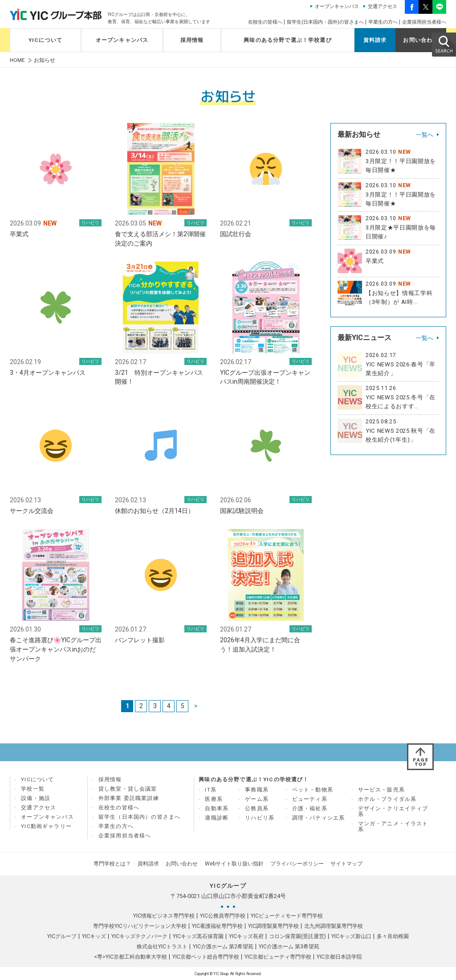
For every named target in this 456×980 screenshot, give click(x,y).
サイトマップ (343, 864)
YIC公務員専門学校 (223, 915)
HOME (17, 60)
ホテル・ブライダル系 (387, 800)
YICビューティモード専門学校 (287, 915)
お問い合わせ (421, 40)
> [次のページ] (196, 706)
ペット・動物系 (313, 790)
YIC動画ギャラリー (46, 827)
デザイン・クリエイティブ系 (393, 812)
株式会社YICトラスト (162, 946)
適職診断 (217, 818)
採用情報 (192, 40)
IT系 (211, 790)
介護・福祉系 (310, 809)
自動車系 (217, 809)
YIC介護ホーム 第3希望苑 (289, 946)
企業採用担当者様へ (424, 22)
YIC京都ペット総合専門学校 (206, 956)
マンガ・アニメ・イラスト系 (393, 827)
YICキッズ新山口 (351, 936)
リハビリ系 (260, 818)
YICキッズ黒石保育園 (198, 936)
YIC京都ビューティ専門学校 (278, 956)
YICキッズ (94, 936)
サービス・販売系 (381, 790)
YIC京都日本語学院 (339, 956)
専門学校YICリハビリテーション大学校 (140, 926)
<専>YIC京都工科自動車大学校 (130, 956)
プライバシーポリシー (295, 864)
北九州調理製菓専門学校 (334, 926)
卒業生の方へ (383, 22)
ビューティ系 (310, 800)
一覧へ (425, 135)
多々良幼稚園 (393, 936)
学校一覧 (33, 789)
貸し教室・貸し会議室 (128, 789)
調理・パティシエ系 (319, 818)
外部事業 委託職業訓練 (129, 799)
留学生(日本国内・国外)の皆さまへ (325, 22)
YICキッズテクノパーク (139, 936)
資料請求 (375, 40)
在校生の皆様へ (265, 22)
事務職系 (257, 790)
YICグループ (62, 936)
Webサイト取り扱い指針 (233, 864)
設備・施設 (36, 799)
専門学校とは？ (116, 864)
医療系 (214, 800)
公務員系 (257, 809)
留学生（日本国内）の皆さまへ (139, 817)
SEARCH (444, 44)
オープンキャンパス (337, 6)
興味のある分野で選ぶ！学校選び (288, 40)
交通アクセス (383, 6)
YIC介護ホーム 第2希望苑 (223, 946)
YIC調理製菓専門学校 (273, 926)
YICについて (45, 40)
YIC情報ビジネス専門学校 (164, 915)
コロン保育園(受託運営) (297, 936)
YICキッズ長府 (246, 936)
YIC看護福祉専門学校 (217, 926)
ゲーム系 (257, 800)
